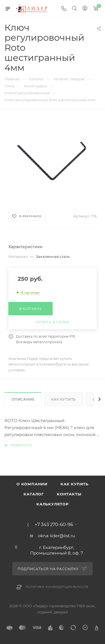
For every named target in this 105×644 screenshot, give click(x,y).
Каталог (34, 494)
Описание (23, 399)
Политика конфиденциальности (57, 587)
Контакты (69, 494)
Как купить (64, 399)
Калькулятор (53, 504)
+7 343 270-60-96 (54, 525)
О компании (32, 484)
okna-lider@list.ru (57, 536)
